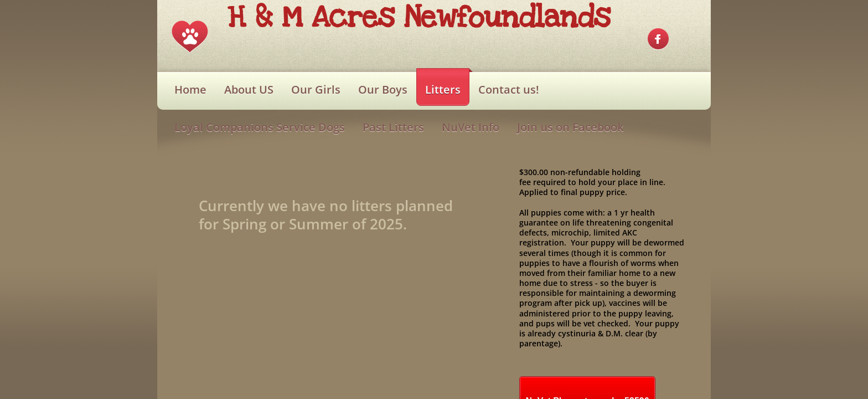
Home (190, 89)
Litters (443, 89)
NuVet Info (471, 127)
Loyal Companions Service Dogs (260, 127)
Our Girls (316, 89)
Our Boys (383, 89)
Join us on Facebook (570, 127)
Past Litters (393, 127)
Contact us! (509, 89)
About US (249, 89)
